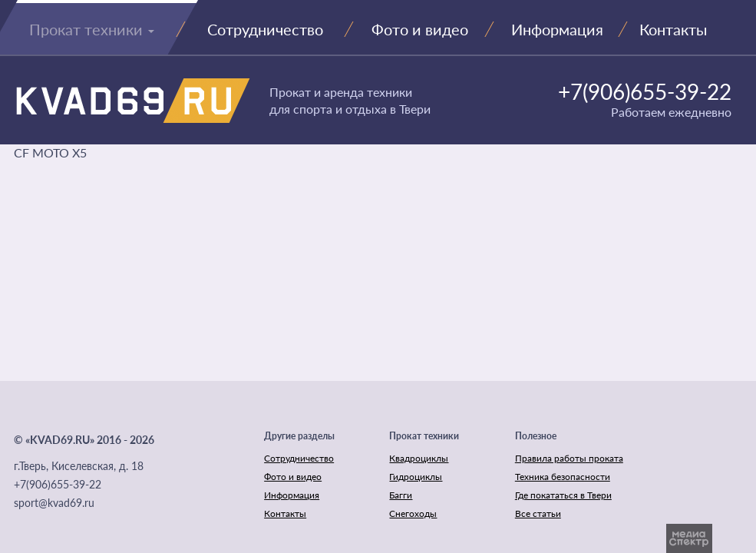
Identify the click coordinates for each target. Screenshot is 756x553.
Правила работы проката (569, 458)
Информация (292, 495)
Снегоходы (413, 513)
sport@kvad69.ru (54, 503)
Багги (401, 495)
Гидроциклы (416, 477)
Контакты (285, 513)
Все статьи (538, 513)
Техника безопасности (563, 477)
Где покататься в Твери (563, 495)
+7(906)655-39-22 (645, 91)
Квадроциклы (419, 458)
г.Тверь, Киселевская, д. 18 (79, 466)
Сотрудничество (299, 458)
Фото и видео (293, 477)
